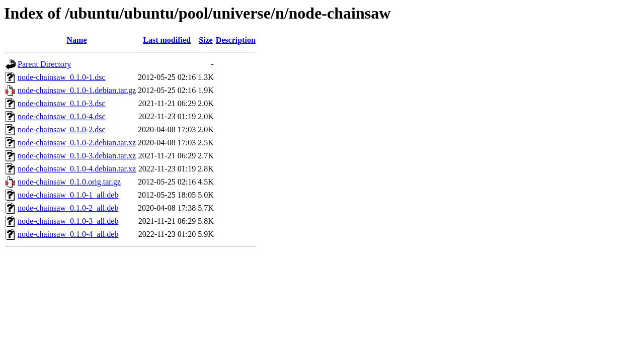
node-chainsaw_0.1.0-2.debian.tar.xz (77, 143)
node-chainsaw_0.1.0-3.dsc (62, 103)
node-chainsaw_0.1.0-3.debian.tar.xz (77, 156)
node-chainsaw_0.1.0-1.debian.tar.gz (77, 90)
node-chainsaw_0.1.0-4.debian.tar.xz (77, 169)
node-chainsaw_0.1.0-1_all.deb (68, 195)
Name (77, 40)
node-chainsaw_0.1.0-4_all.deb (68, 234)
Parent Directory (44, 64)
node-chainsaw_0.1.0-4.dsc (62, 116)
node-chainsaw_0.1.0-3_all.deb (68, 221)
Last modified (167, 40)
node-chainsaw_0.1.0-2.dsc (62, 129)
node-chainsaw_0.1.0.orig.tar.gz (69, 182)
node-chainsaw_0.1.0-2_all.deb (68, 208)
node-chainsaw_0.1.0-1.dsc (62, 77)
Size (206, 40)
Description (236, 40)
